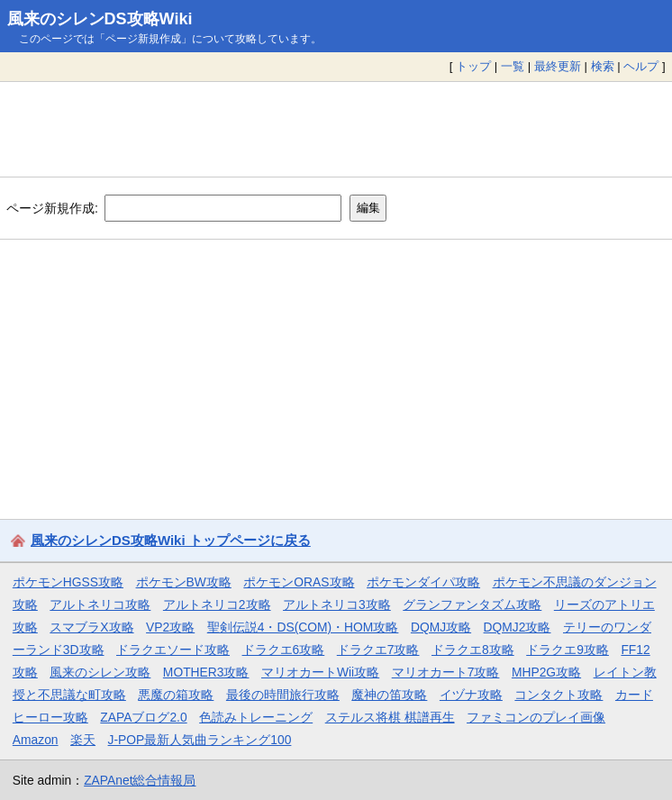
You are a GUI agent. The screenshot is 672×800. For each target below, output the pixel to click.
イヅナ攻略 (471, 695)
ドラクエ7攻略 (378, 650)
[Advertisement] (336, 129)
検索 (603, 66)
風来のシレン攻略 (100, 672)
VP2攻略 (170, 627)
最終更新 (558, 66)
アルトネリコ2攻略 (217, 605)
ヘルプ (641, 66)
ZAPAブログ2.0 (143, 717)
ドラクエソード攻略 (173, 650)
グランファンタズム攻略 (472, 605)
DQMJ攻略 (441, 627)
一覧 (513, 66)
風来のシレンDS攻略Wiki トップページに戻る (171, 540)
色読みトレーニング (256, 717)
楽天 (83, 740)
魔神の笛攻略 (389, 695)
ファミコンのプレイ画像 (536, 717)
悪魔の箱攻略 (176, 695)
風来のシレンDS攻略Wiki (100, 19)
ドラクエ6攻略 (284, 650)
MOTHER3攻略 (206, 672)
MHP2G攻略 (546, 672)
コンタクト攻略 (558, 695)
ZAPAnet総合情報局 (140, 780)
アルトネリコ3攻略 (337, 605)
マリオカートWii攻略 (320, 672)
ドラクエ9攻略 (568, 650)
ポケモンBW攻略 (184, 582)
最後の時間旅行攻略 (283, 695)
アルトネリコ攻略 (100, 605)
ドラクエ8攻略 (473, 650)
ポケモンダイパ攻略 (423, 582)
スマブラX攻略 (91, 627)
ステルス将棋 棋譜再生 (390, 717)
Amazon (36, 740)
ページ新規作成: (52, 207)
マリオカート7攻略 (446, 672)
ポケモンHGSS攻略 (68, 582)
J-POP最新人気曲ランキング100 (200, 740)
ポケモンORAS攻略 (299, 582)
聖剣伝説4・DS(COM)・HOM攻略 (303, 627)
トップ (473, 66)
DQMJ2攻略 (518, 627)
